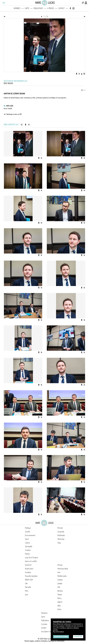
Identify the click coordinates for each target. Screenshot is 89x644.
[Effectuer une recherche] (83, 3)
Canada (60, 583)
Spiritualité (29, 546)
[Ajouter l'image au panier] (79, 74)
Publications (38, 8)
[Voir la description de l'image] (82, 74)
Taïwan (60, 595)
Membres (17, 8)
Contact (62, 8)
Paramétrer (78, 637)
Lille (26, 583)
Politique (28, 528)
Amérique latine (63, 569)
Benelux (60, 591)
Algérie (60, 602)
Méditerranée (62, 576)
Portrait (60, 528)
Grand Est (28, 565)
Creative (28, 550)
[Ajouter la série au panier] (29, 125)
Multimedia (61, 535)
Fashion (27, 554)
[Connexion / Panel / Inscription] (86, 3)
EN (84, 90)
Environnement (30, 535)
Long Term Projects (32, 558)
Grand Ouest (29, 569)
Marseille (28, 587)
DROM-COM (29, 580)
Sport (27, 539)
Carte (27, 8)
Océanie (60, 580)
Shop (59, 543)
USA (59, 587)
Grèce (59, 609)
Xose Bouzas (8, 83)
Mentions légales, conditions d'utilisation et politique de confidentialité (44, 641)
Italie (59, 606)
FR (82, 90)
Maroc (60, 598)
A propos (51, 8)
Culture (27, 543)
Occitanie (28, 572)
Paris (27, 591)
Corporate (61, 532)
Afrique (60, 565)
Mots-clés (10, 106)
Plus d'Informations (59, 632)
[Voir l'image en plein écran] (84, 74)
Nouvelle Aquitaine (31, 576)
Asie (59, 572)
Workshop (61, 539)
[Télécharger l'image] (77, 74)
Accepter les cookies (61, 637)
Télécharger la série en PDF (14, 114)
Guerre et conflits (31, 561)
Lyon (27, 595)
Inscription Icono (47, 632)
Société (27, 532)
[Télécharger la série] (26, 125)
